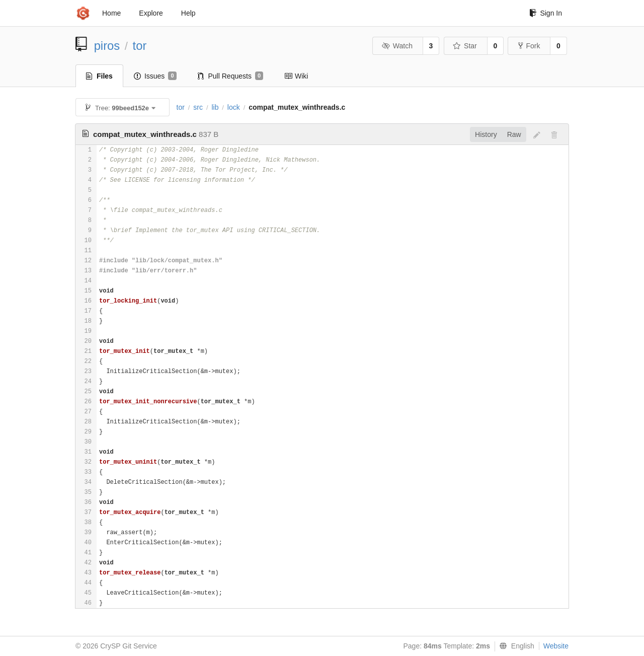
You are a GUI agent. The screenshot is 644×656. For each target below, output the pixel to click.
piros (107, 46)
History (486, 134)
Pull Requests (231, 76)
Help (188, 13)
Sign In (546, 13)
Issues (155, 76)
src (198, 107)
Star (465, 46)
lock (234, 107)
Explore (151, 13)
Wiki (296, 76)
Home (111, 13)
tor (140, 46)
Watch (397, 46)
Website (556, 646)
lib (215, 107)
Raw (514, 134)
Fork (529, 46)
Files (99, 76)
